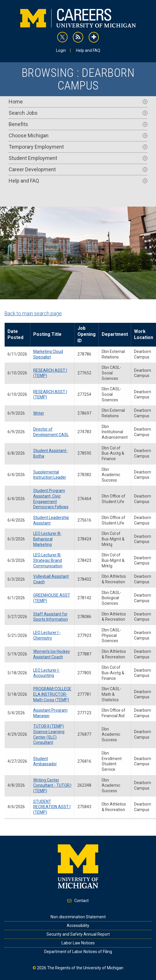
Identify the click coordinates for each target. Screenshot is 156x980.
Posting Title (47, 334)
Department (115, 334)
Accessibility (78, 926)
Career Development (78, 169)
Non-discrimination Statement (78, 917)
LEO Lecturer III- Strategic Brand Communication (48, 560)
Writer (39, 413)
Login (61, 50)
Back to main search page (33, 313)
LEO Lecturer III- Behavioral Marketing (47, 539)
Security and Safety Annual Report (78, 934)
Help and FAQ (88, 50)
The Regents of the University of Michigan (85, 968)
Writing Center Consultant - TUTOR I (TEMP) (52, 785)
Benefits (78, 124)
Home (78, 102)
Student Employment (78, 158)
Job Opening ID (87, 334)
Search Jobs (78, 113)
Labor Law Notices (78, 943)
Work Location (144, 334)
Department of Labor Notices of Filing (78, 952)
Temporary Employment (78, 147)
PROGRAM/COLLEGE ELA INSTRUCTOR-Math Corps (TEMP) (52, 694)
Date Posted (15, 334)
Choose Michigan (78, 135)
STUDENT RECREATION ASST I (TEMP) (52, 807)
